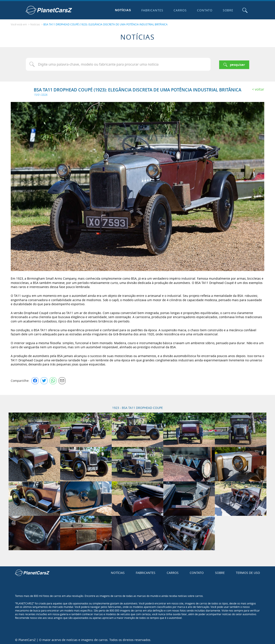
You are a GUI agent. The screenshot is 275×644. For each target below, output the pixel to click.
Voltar (260, 88)
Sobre (227, 10)
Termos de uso (248, 572)
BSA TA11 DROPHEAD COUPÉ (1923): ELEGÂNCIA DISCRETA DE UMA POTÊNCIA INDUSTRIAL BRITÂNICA (105, 24)
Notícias (122, 10)
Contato (204, 10)
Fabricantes (151, 10)
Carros (179, 10)
